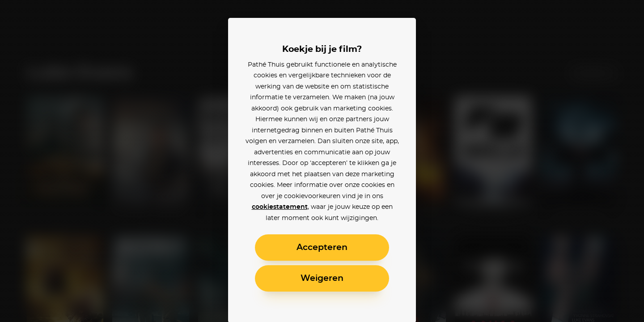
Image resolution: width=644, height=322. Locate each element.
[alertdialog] (322, 161)
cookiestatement (280, 207)
